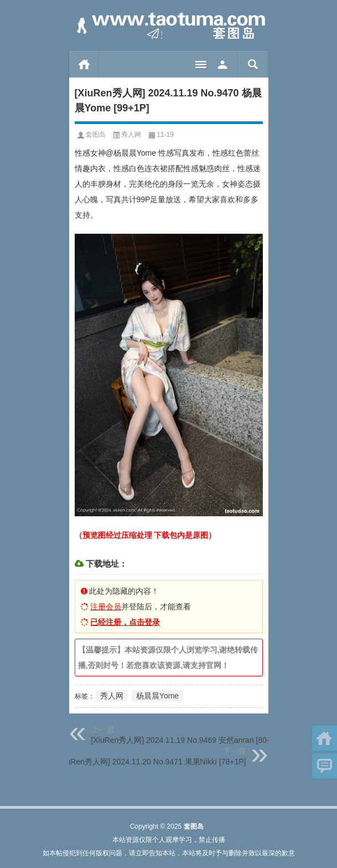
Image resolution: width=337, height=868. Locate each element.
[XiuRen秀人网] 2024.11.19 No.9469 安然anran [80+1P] (187, 740)
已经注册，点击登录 (125, 622)
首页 (84, 64)
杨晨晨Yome (157, 696)
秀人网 (131, 135)
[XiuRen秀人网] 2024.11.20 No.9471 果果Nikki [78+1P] (151, 762)
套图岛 (96, 135)
